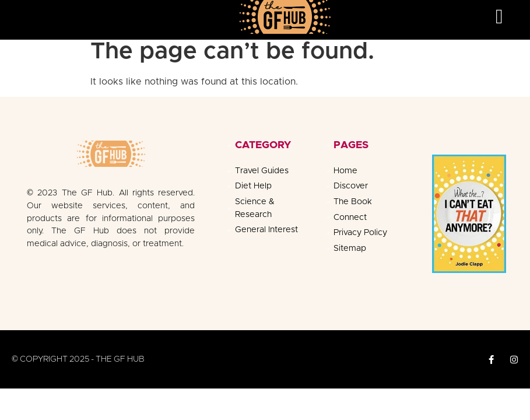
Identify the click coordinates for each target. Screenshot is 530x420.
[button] (499, 17)
